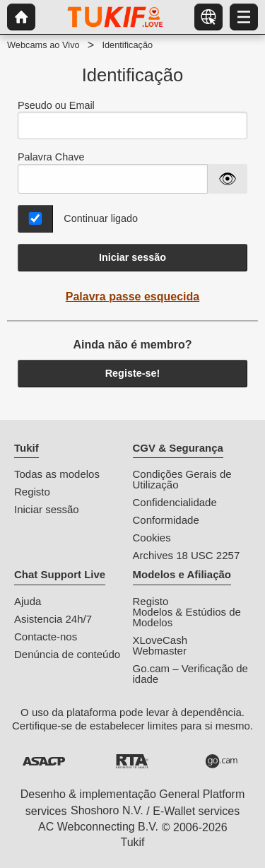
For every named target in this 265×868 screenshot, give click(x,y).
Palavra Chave (51, 157)
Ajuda (28, 601)
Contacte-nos (46, 637)
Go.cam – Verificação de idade (190, 674)
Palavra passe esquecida (132, 297)
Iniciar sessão (132, 257)
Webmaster (160, 651)
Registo (32, 492)
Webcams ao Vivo (43, 45)
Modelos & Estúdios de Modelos (187, 617)
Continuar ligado (101, 218)
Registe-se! (133, 373)
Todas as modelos (57, 474)
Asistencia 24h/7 (53, 619)
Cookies (152, 538)
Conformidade (166, 520)
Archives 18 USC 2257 (187, 555)
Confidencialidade (175, 502)
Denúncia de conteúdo (67, 654)
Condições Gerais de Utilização (182, 479)
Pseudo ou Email (132, 120)
